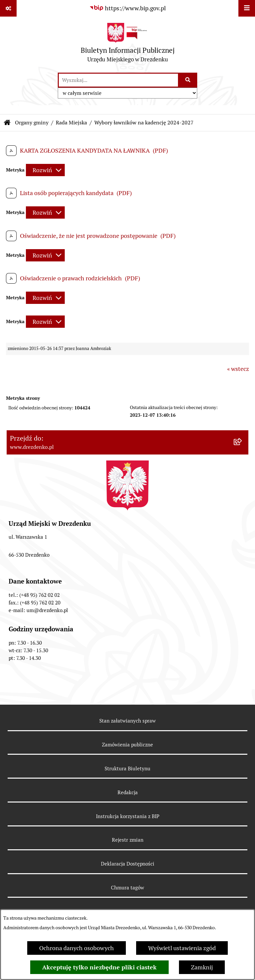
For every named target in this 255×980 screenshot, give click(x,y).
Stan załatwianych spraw (127, 721)
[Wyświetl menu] (247, 8)
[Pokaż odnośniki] (8, 8)
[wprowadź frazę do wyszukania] (118, 80)
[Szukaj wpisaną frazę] (188, 80)
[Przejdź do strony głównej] (128, 44)
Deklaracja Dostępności (128, 864)
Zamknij (202, 967)
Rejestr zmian (128, 840)
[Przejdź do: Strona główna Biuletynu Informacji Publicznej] (7, 123)
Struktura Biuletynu (127, 769)
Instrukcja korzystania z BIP (128, 816)
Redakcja (128, 792)
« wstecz (238, 369)
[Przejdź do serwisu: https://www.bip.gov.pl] (127, 8)
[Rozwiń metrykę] (45, 170)
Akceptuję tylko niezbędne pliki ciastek (99, 967)
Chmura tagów (127, 888)
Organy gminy (32, 123)
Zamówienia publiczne (127, 745)
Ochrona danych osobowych (77, 948)
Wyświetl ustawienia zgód (182, 948)
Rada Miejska (71, 123)
